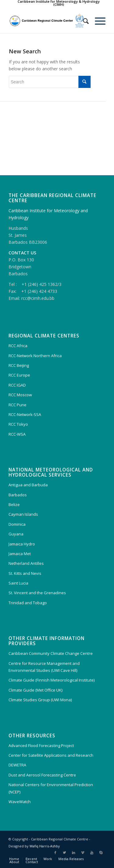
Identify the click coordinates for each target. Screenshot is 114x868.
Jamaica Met (20, 554)
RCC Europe (19, 375)
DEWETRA (17, 765)
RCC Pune (17, 405)
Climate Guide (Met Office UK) (35, 690)
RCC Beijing (19, 365)
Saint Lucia (18, 583)
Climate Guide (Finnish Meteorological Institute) (52, 680)
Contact (32, 862)
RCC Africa (18, 346)
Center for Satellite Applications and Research (51, 755)
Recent (31, 859)
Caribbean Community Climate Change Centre (51, 653)
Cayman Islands (23, 514)
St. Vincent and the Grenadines (37, 593)
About (14, 862)
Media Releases (71, 859)
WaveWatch (20, 802)
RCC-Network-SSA (25, 414)
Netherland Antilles (26, 563)
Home (14, 859)
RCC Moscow (20, 395)
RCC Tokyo (18, 424)
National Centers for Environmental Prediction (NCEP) (51, 788)
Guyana (16, 534)
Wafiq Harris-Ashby (45, 846)
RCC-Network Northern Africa (35, 356)
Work (48, 859)
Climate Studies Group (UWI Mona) (40, 700)
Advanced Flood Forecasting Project (41, 746)
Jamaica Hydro (22, 544)
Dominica (17, 524)
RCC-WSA (17, 434)
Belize (14, 504)
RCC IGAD (17, 385)
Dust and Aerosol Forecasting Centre (42, 775)
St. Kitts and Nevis (25, 573)
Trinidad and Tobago (28, 603)
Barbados (18, 495)
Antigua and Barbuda (28, 485)
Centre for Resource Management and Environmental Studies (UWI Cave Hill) (44, 667)
